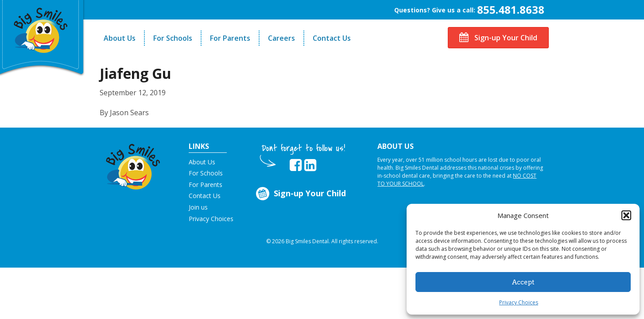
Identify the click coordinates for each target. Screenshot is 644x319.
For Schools (173, 38)
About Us (120, 38)
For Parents (230, 38)
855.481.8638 (511, 10)
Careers (281, 38)
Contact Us (332, 38)
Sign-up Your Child (498, 38)
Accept (523, 282)
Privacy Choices (519, 302)
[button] (626, 215)
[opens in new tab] (296, 165)
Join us (198, 207)
